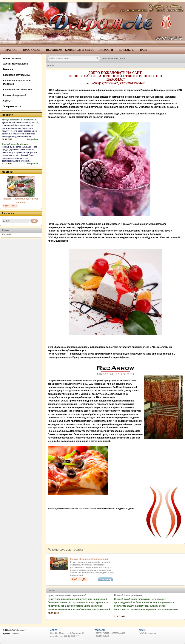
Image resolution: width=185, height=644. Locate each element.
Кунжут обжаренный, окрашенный (89, 559)
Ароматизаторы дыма (16, 64)
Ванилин (8, 69)
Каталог (51, 65)
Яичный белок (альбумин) (129, 595)
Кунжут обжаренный (15, 95)
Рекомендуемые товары (65, 550)
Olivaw (15, 634)
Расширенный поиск (114, 59)
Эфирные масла (12, 106)
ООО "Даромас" (18, 630)
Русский (7, 234)
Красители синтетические (17, 90)
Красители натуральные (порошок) (17, 82)
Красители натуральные (17, 75)
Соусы (7, 101)
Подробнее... (34, 139)
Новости (52, 590)
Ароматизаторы (12, 58)
